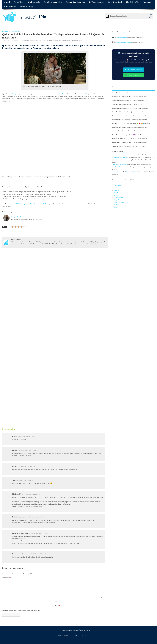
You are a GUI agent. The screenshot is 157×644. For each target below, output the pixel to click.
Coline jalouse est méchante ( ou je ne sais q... (134, 108)
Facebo (116, 188)
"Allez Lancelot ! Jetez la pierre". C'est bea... (134, 131)
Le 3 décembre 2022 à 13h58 (40, 554)
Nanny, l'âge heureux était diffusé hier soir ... (132, 146)
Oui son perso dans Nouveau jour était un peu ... (133, 93)
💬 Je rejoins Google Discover (134, 75)
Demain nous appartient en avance (122, 155)
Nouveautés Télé (6, 32)
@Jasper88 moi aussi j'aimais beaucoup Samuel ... (133, 112)
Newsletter (147, 2)
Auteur (81, 630)
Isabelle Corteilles (53, 40)
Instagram (116, 190)
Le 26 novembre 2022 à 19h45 (26, 480)
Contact (76, 630)
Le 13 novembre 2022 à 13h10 (25, 436)
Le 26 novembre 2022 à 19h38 (26, 466)
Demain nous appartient (76, 2)
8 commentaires (78, 40)
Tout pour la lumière (132, 172)
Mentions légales (67, 630)
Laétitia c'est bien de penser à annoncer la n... (135, 127)
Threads (116, 193)
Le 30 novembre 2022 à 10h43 (31, 494)
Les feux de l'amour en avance (121, 167)
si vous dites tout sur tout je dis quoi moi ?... (134, 116)
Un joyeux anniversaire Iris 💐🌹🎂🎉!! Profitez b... (136, 123)
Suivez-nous (19, 2)
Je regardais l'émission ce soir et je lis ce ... (131, 104)
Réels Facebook (10, 7)
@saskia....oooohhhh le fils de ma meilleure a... (135, 142)
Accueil (7, 2)
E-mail (58, 606)
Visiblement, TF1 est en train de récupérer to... (135, 97)
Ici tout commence (96, 2)
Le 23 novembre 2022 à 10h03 (28, 450)
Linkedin (116, 205)
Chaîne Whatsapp (27, 7)
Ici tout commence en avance (121, 160)
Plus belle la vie (132, 2)
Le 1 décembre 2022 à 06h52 (34, 517)
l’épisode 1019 (84, 94)
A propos (87, 630)
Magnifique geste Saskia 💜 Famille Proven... (132, 135)
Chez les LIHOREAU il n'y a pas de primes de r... (135, 139)
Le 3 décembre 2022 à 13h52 (40, 533)
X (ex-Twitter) (117, 186)
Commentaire (6, 578)
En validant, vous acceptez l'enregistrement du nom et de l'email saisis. (21, 610)
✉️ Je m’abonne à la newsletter (133, 70)
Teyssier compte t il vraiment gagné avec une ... (135, 100)
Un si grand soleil (115, 2)
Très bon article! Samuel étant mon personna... (134, 120)
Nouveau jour (117, 172)
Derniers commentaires (53, 2)
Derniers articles (34, 2)
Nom (57, 601)
